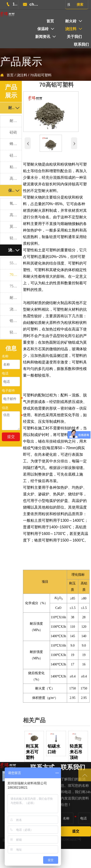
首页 (10, 75)
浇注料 (22, 75)
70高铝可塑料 (41, 75)
